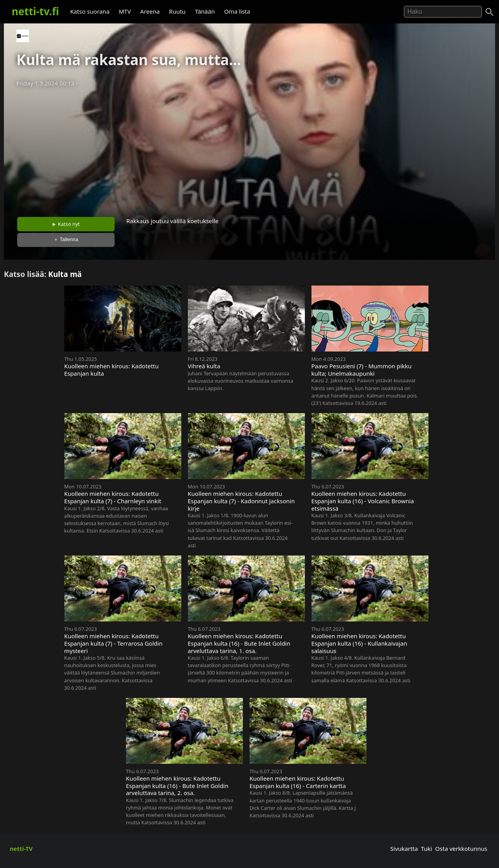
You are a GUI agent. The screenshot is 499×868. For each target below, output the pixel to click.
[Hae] (443, 12)
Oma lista (237, 11)
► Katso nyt (66, 224)
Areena (150, 11)
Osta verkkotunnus (461, 848)
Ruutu (178, 11)
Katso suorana (90, 11)
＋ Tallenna (66, 239)
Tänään (205, 11)
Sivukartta (404, 848)
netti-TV (21, 848)
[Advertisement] (249, 149)
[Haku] (490, 12)
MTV (125, 11)
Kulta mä (65, 274)
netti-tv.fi (35, 11)
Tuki (427, 848)
